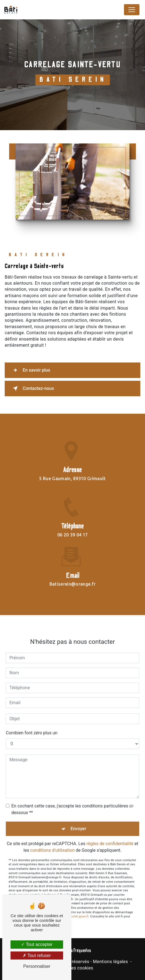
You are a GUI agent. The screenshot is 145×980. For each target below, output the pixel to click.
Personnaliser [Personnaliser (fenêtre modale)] (37, 966)
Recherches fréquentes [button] (73, 951)
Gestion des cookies (72, 968)
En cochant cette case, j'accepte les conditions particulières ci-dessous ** (73, 804)
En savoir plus (30, 370)
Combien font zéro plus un (32, 727)
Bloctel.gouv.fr (78, 911)
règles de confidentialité (110, 838)
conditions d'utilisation (52, 845)
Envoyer (78, 823)
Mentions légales (110, 962)
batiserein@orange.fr (72, 578)
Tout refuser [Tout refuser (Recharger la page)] (37, 955)
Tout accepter (37, 944)
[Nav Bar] (132, 10)
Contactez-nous (32, 389)
